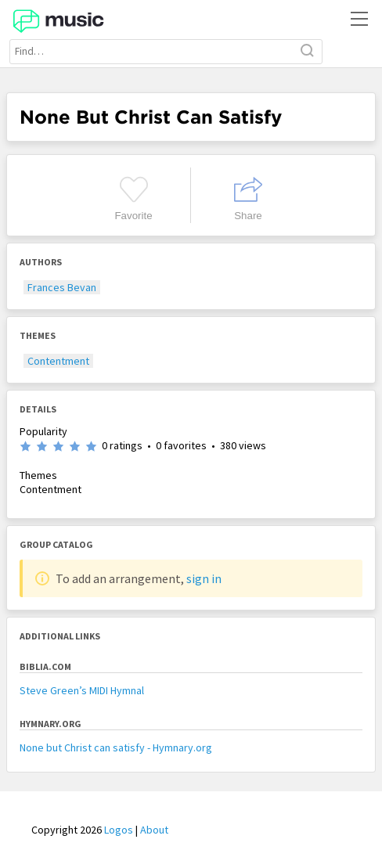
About (154, 830)
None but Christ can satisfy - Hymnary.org (116, 747)
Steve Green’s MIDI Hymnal (82, 690)
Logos (119, 830)
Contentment (58, 361)
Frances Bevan (62, 287)
